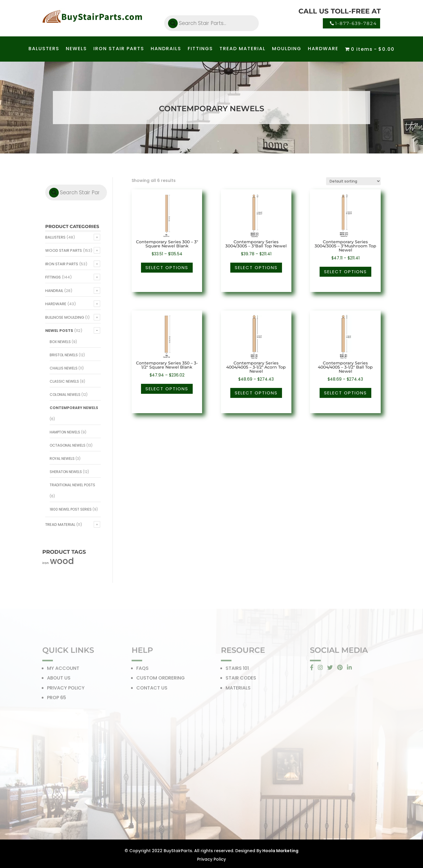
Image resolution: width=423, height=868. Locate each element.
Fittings (53, 277)
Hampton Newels (65, 432)
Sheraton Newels (66, 472)
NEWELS (76, 49)
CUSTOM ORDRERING (161, 680)
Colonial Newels (65, 395)
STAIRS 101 (237, 670)
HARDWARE (323, 49)
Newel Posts (59, 331)
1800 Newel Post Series (71, 509)
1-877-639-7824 (356, 23)
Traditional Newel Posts (72, 485)
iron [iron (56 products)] (46, 563)
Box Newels (60, 342)
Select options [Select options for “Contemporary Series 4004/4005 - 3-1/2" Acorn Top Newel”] (256, 393)
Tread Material (60, 525)
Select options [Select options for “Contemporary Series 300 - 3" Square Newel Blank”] (167, 267)
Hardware (56, 304)
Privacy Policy (211, 859)
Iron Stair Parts (62, 264)
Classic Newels (64, 381)
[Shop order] (353, 181)
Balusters (55, 237)
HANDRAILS (166, 49)
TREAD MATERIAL (242, 49)
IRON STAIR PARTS (119, 49)
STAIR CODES (241, 680)
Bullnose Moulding (65, 317)
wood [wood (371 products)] (62, 561)
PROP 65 (57, 699)
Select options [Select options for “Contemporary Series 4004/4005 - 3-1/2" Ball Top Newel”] (345, 393)
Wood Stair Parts (64, 250)
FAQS (142, 670)
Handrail (54, 291)
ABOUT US (59, 680)
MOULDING (287, 49)
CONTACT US (152, 690)
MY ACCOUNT (63, 670)
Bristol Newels (64, 355)
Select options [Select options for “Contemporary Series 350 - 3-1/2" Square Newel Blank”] (167, 389)
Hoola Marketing (280, 851)
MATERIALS (238, 690)
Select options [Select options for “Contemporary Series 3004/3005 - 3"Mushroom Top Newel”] (345, 272)
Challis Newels (64, 368)
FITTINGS (200, 49)
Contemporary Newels (74, 408)
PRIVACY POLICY (66, 690)
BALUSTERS (44, 49)
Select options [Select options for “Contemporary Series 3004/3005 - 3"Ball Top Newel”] (256, 267)
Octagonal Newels (68, 445)
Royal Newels (62, 459)
